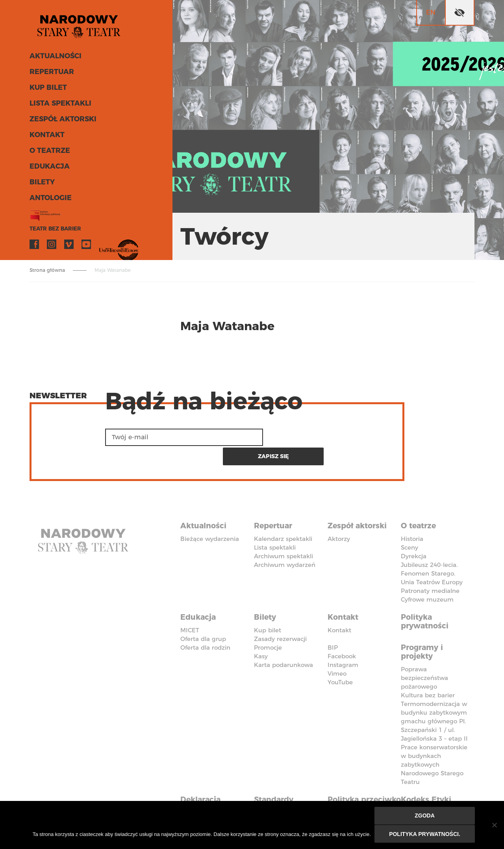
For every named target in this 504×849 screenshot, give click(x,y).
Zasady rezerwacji (280, 617)
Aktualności (55, 58)
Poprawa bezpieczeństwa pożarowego (424, 655)
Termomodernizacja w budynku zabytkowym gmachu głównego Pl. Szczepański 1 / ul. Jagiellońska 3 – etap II (434, 698)
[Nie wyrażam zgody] (494, 825)
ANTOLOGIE (50, 200)
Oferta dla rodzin (205, 625)
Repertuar (50, 74)
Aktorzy (339, 518)
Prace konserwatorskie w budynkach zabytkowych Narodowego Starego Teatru (434, 741)
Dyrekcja (414, 536)
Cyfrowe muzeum (427, 579)
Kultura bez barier (428, 672)
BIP (333, 625)
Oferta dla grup (203, 617)
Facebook (34, 247)
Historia (412, 518)
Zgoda (425, 816)
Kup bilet (47, 90)
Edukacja (49, 169)
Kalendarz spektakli (283, 518)
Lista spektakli (59, 106)
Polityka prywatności (426, 600)
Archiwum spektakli (283, 536)
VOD (104, 247)
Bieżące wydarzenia (210, 518)
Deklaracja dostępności (205, 780)
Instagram (52, 247)
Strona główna (47, 270)
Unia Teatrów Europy (432, 562)
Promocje (268, 625)
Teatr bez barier (53, 231)
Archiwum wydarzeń (285, 544)
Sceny (409, 527)
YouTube (86, 247)
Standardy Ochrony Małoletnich (278, 784)
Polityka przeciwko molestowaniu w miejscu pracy (361, 788)
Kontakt (46, 137)
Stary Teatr (82, 25)
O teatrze (48, 153)
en (431, 12)
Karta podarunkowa (283, 643)
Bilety (41, 184)
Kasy (261, 634)
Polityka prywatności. (425, 834)
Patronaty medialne (430, 570)
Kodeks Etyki (428, 775)
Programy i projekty (423, 629)
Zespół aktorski (62, 121)
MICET (190, 608)
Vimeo (69, 247)
